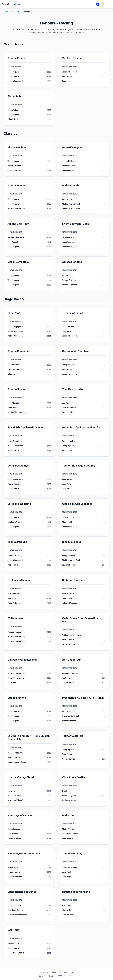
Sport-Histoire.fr (42, 972)
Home (6, 12)
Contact (42, 976)
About (50, 976)
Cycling (19, 12)
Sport (11, 4)
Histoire (74, 972)
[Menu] (109, 4)
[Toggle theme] (100, 4)
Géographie (64, 972)
